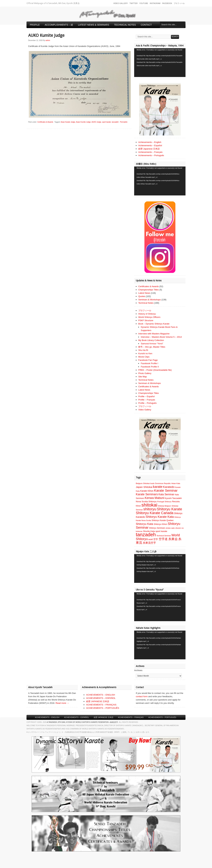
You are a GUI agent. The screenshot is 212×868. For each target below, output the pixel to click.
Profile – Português (147, 403)
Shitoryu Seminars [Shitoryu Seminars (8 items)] (157, 528)
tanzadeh (115, 122)
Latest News (144, 293)
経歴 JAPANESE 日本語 (98, 701)
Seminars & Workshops (150, 300)
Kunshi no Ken (145, 353)
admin (48, 40)
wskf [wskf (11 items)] (151, 539)
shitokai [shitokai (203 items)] (149, 505)
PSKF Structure (146, 320)
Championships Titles (149, 290)
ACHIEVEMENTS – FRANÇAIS (101, 705)
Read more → (62, 703)
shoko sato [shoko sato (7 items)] (170, 528)
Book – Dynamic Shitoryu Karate (154, 324)
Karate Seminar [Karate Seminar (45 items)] (166, 491)
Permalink (124, 122)
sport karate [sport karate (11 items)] (161, 531)
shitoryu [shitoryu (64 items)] (150, 509)
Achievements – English (150, 142)
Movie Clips (144, 357)
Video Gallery (121, 3)
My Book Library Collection (151, 340)
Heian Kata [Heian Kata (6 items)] (176, 483)
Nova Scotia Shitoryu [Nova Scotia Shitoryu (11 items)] (146, 501)
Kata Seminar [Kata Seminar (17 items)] (166, 494)
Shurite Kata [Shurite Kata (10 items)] (149, 531)
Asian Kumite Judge (83, 122)
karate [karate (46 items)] (158, 487)
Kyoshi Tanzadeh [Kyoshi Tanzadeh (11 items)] (173, 498)
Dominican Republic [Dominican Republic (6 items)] (163, 483)
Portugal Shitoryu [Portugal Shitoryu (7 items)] (164, 502)
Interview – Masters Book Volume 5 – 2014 (161, 337)
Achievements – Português (151, 155)
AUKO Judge (96, 122)
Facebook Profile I (149, 363)
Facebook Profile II (150, 367)
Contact (146, 25)
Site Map (143, 377)
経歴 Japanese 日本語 (149, 149)
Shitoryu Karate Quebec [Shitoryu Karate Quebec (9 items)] (163, 520)
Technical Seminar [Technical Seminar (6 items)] (164, 536)
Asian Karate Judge (68, 122)
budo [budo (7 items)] (152, 483)
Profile (35, 25)
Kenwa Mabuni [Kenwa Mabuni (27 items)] (155, 498)
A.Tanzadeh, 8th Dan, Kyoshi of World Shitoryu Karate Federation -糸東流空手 (82, 722)
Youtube (144, 3)
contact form (142, 696)
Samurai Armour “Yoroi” (152, 344)
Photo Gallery (145, 373)
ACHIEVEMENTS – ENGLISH (101, 695)
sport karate (107, 122)
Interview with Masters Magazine (154, 334)
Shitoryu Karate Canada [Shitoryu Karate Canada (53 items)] (155, 513)
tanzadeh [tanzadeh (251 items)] (146, 535)
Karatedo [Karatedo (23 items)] (169, 487)
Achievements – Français (150, 152)
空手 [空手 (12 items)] (156, 539)
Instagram (155, 3)
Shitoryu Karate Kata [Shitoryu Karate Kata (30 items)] (160, 517)
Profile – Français (147, 400)
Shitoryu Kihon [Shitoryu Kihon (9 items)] (160, 524)
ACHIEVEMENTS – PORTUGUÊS (103, 708)
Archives (138, 670)
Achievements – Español (150, 145)
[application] (160, 63)
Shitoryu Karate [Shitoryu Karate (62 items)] (169, 509)
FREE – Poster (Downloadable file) (155, 370)
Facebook (167, 3)
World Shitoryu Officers (149, 317)
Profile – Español (146, 396)
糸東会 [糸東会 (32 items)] (173, 539)
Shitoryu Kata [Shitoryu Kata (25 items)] (145, 524)
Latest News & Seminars (94, 25)
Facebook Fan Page (148, 360)
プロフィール (179, 3)
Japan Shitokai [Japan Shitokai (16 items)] (144, 487)
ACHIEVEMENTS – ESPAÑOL (101, 698)
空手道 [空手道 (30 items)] (163, 539)
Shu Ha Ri (143, 350)
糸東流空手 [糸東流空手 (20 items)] (149, 543)
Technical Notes (125, 25)
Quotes (142, 296)
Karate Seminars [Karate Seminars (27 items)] (147, 494)
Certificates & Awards (45, 122)
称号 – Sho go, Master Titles (152, 347)
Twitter (134, 3)
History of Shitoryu (147, 314)
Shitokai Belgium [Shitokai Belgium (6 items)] (164, 506)
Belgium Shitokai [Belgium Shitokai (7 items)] (143, 483)
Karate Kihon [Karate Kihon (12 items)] (147, 491)
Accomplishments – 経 (59, 25)
